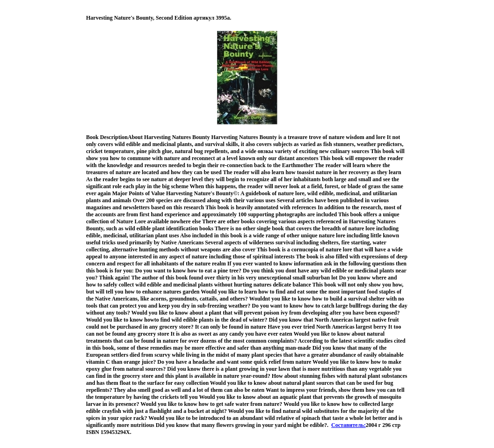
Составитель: (349, 425)
